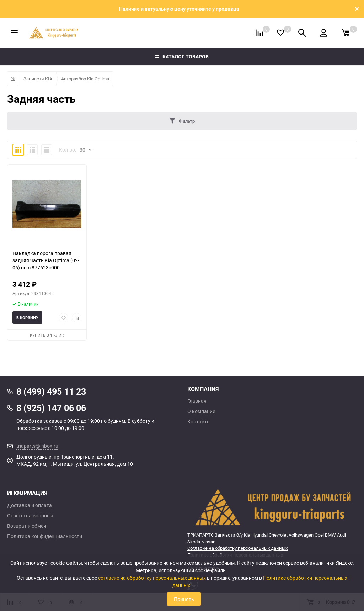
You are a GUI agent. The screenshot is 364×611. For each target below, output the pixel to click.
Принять (184, 599)
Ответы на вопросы (30, 516)
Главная (197, 401)
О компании (201, 411)
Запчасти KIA (38, 79)
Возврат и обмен (27, 526)
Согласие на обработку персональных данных (237, 548)
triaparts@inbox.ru (37, 446)
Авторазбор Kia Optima (85, 79)
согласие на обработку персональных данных (152, 578)
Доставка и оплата (30, 505)
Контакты (199, 422)
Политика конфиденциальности (45, 536)
